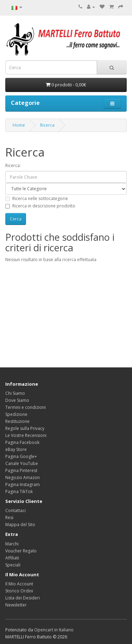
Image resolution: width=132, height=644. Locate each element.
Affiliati (12, 558)
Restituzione (17, 421)
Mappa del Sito (20, 525)
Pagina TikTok (19, 492)
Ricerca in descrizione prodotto (40, 206)
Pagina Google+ (21, 456)
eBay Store (16, 449)
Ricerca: (13, 165)
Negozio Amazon (23, 477)
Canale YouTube (22, 463)
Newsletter (16, 605)
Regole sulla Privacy (25, 428)
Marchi (12, 544)
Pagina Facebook (22, 442)
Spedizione (16, 414)
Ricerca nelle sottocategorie (37, 198)
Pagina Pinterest (21, 470)
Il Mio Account (19, 584)
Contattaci (15, 510)
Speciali (13, 565)
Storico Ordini (19, 591)
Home (19, 125)
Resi (9, 517)
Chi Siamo (15, 393)
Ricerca (47, 125)
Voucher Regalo (21, 551)
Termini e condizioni (26, 407)
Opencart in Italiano (54, 630)
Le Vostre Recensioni (26, 435)
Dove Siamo (17, 400)
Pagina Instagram (23, 484)
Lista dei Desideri (23, 598)
